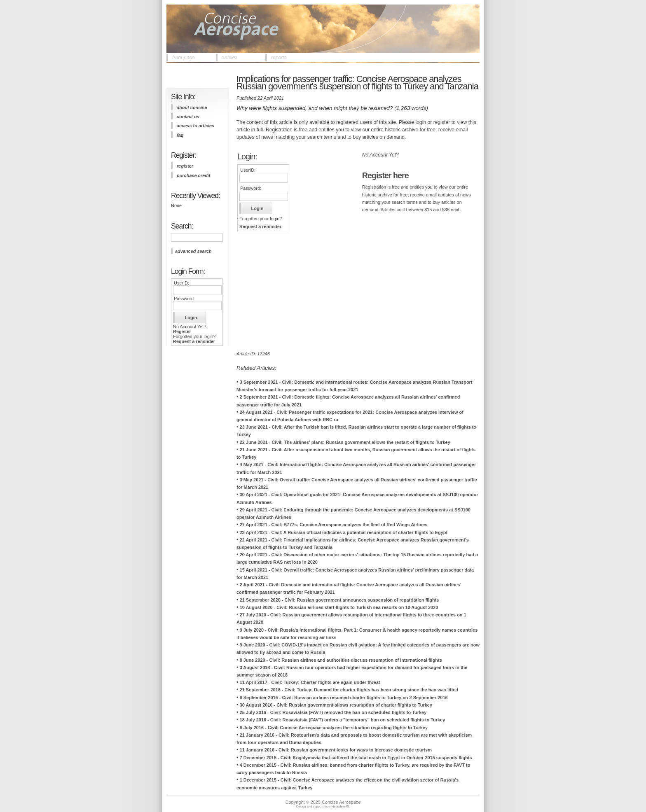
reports (279, 58)
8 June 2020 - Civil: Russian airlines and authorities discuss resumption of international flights (341, 660)
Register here (385, 175)
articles (230, 58)
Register (182, 331)
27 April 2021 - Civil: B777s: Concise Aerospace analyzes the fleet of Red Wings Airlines (334, 525)
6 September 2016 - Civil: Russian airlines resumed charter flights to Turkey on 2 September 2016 (344, 698)
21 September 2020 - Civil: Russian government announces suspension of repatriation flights (339, 600)
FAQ (180, 135)
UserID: (181, 283)
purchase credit (193, 175)
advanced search (193, 251)
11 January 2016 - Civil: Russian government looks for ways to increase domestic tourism (336, 750)
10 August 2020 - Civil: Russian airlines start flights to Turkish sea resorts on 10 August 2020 (339, 607)
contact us (188, 117)
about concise (192, 107)
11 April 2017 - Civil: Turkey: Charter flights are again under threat (310, 682)
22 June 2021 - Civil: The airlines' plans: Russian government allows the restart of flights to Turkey (345, 442)
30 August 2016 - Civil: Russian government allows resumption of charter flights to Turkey (336, 705)
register (185, 166)
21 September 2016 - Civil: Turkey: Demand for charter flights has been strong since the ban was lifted (349, 690)
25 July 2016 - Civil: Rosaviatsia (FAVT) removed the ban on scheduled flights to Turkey (333, 712)
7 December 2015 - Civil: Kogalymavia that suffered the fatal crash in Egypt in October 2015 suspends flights (356, 758)
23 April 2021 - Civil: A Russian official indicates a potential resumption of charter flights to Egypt (344, 532)
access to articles (195, 126)
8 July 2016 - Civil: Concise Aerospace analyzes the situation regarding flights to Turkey (334, 728)
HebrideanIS (341, 806)
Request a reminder (194, 341)
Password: (184, 299)
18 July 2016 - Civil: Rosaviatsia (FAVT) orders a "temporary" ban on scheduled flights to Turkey (343, 720)
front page (184, 58)
